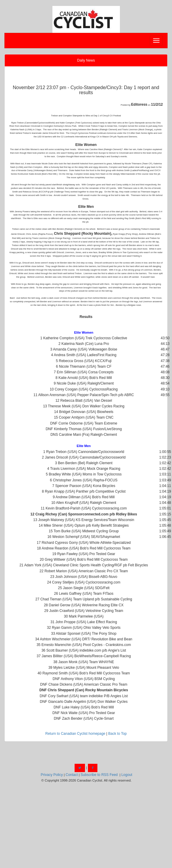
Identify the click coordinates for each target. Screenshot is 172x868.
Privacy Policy (52, 775)
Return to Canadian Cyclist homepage (75, 734)
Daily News (86, 60)
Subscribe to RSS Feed (99, 775)
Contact (71, 775)
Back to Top (118, 734)
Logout (127, 775)
